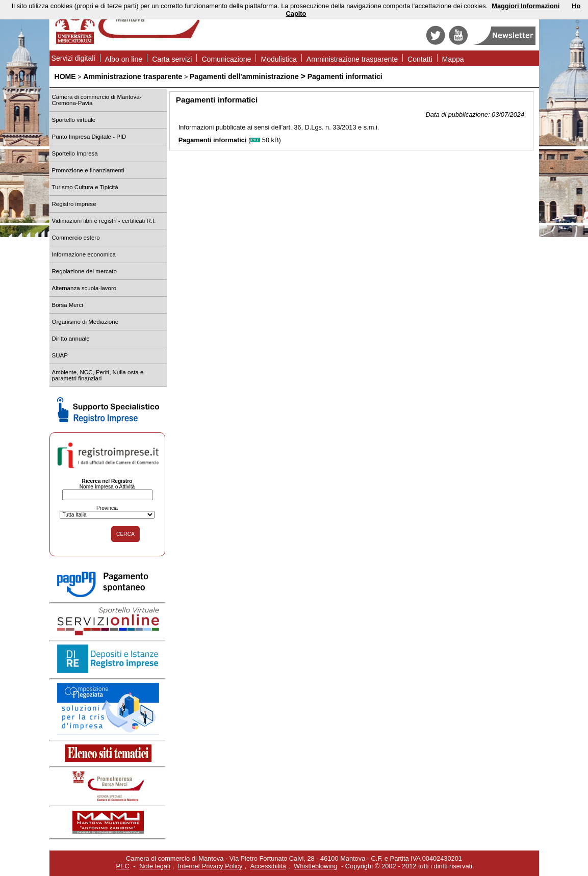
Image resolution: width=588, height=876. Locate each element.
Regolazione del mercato (84, 271)
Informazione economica (84, 254)
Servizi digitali (73, 58)
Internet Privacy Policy (210, 866)
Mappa (453, 59)
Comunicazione (226, 59)
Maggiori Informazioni (526, 6)
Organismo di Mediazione (85, 322)
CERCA (125, 534)
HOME (65, 76)
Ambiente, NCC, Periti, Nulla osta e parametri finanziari (98, 375)
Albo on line (124, 59)
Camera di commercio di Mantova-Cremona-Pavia (97, 100)
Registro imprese (74, 204)
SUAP (60, 355)
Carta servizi (172, 59)
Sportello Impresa (75, 153)
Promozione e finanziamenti (88, 170)
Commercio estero (76, 238)
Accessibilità (268, 866)
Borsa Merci (68, 305)
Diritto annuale (71, 339)
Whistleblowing (315, 866)
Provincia (107, 508)
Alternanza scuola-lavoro (84, 288)
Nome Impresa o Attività (107, 487)
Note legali (155, 866)
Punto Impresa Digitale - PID (89, 137)
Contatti (420, 59)
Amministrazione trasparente (352, 59)
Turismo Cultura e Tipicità (85, 187)
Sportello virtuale (74, 120)
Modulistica (278, 59)
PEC (123, 866)
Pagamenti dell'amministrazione (244, 76)
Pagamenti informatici (345, 76)
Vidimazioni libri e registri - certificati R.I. (104, 221)
